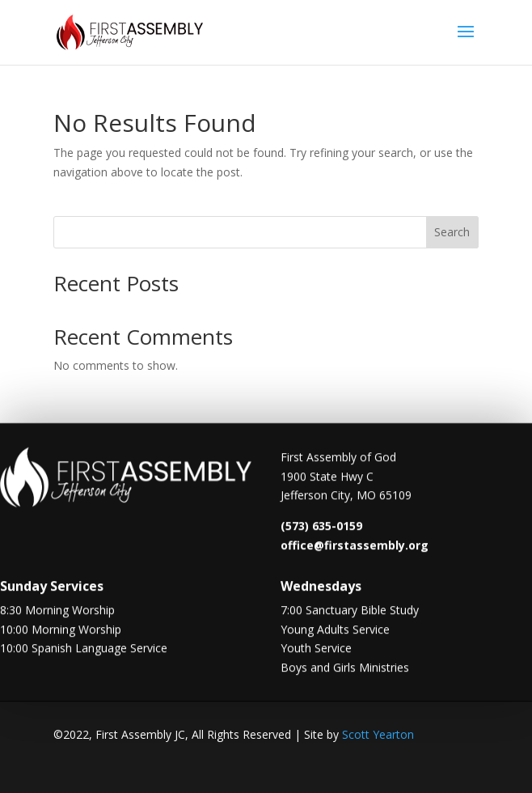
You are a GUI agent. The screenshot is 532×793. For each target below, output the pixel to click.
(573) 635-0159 (321, 527)
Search (452, 232)
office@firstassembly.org (355, 547)
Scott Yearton (378, 734)
